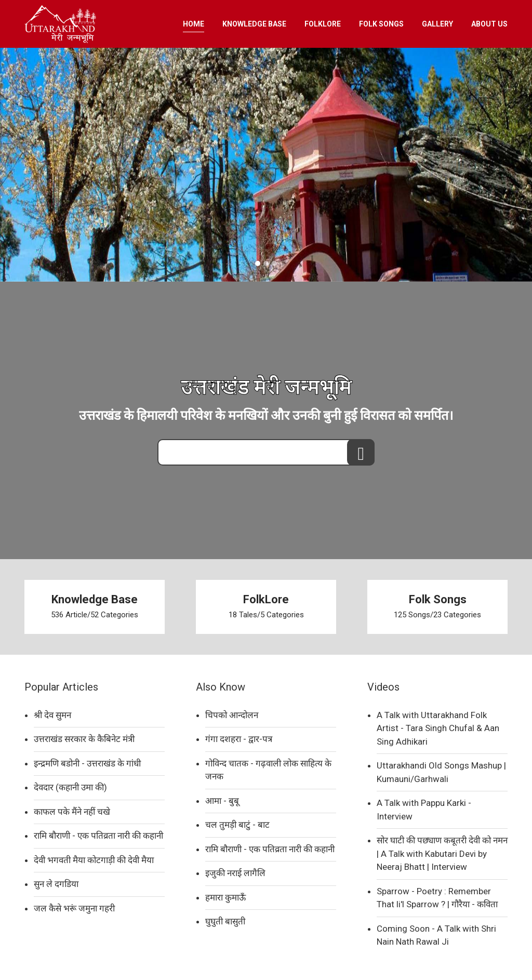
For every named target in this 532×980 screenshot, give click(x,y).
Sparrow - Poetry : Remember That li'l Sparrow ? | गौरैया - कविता (437, 898)
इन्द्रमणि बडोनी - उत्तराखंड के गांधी (87, 763)
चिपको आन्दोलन (232, 715)
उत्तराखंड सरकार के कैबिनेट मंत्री (84, 739)
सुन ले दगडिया (56, 884)
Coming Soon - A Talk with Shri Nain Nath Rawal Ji (436, 935)
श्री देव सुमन (52, 715)
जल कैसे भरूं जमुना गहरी (74, 908)
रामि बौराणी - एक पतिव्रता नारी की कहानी (98, 836)
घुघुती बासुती (225, 921)
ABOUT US (489, 24)
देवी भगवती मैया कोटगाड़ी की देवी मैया (94, 860)
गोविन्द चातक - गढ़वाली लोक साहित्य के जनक (268, 770)
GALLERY (437, 24)
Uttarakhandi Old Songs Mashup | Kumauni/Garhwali (441, 772)
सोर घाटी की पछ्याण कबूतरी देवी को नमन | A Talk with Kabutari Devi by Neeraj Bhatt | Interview (442, 853)
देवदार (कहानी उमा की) (70, 787)
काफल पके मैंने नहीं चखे (72, 812)
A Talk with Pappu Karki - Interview (424, 810)
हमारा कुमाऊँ (225, 897)
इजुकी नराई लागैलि (235, 873)
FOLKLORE (323, 24)
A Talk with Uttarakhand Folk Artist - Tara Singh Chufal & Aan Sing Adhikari (438, 728)
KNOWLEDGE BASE (254, 24)
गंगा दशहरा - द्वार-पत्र (239, 739)
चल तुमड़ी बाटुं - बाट (237, 825)
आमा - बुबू (222, 801)
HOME (194, 24)
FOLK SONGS (381, 24)
